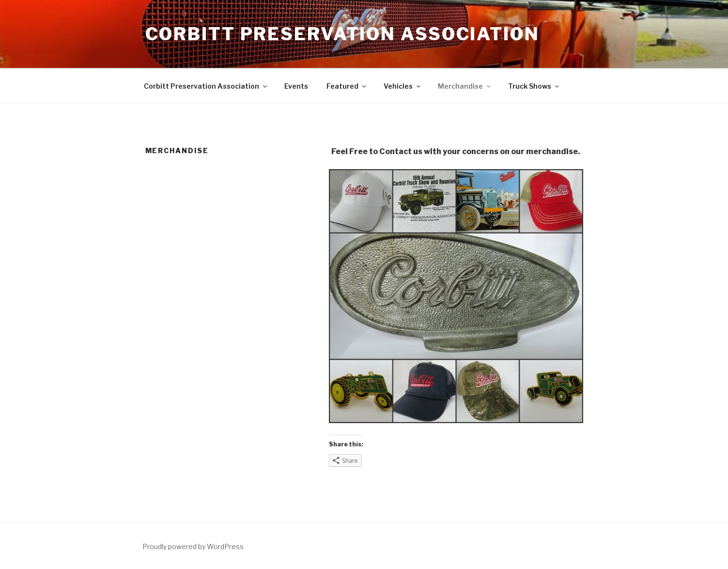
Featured (347, 86)
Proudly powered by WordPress (193, 546)
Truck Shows (534, 86)
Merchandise (465, 86)
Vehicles (403, 86)
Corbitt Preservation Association (342, 34)
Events (296, 86)
